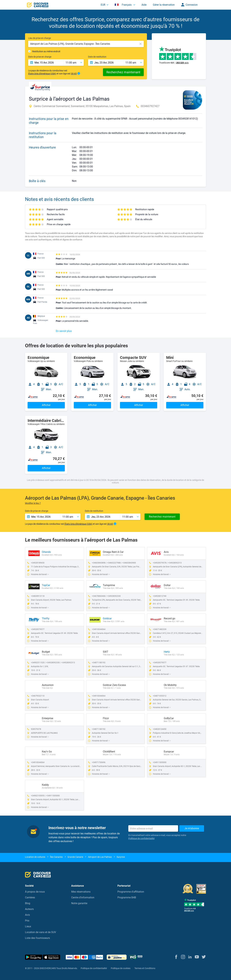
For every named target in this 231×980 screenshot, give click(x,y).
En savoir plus (64, 331)
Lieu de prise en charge (40, 38)
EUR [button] (103, 5)
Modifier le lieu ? (33, 503)
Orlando (46, 552)
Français (123, 5)
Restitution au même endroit (46, 51)
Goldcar (107, 618)
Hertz (167, 652)
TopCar (46, 585)
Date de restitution (97, 57)
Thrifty (46, 618)
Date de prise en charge (40, 57)
